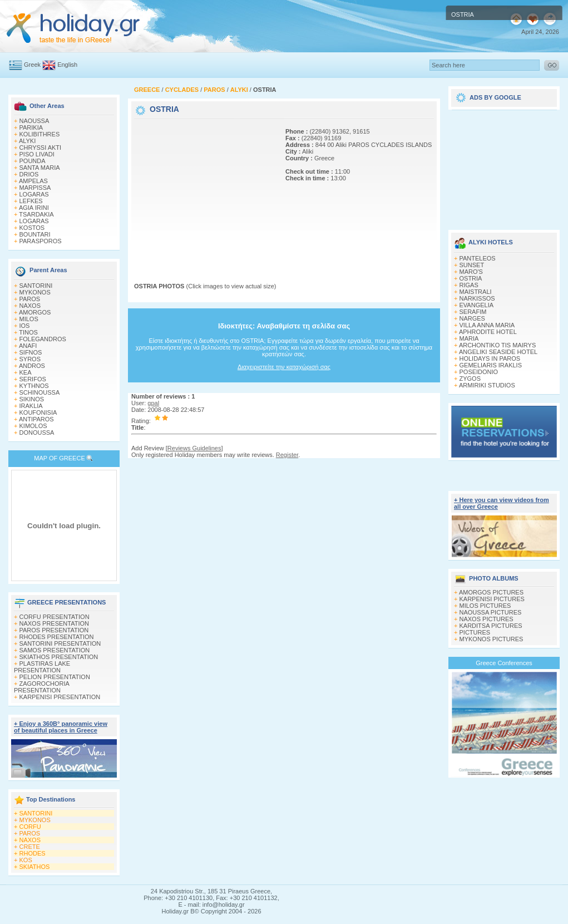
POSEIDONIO (479, 372)
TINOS (28, 332)
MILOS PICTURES (485, 606)
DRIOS (29, 174)
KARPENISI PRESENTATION (60, 697)
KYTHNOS (34, 386)
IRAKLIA (31, 406)
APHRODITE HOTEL (488, 332)
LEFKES (31, 201)
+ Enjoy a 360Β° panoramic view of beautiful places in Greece (61, 727)
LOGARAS (34, 194)
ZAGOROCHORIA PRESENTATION (41, 687)
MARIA (469, 338)
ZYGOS (470, 379)
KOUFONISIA (38, 412)
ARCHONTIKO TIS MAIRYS (497, 345)
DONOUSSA (37, 432)
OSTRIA (471, 278)
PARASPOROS (41, 241)
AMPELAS (33, 181)
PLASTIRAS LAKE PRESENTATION (42, 667)
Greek (32, 65)
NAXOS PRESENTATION (55, 623)
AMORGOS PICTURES (491, 592)
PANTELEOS (478, 258)
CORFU (30, 827)
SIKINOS (32, 399)
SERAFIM (473, 312)
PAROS (30, 299)
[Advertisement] (204, 191)
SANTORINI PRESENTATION (60, 643)
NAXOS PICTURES (486, 619)
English (67, 65)
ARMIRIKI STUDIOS (487, 385)
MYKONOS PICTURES (492, 639)
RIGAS (469, 285)
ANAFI (28, 346)
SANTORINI (36, 286)
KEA (26, 372)
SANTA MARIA (40, 168)
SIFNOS (31, 352)
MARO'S (471, 272)
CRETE (30, 847)
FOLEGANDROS (43, 339)
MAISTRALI (476, 292)
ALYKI (27, 141)
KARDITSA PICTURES (491, 626)
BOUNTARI (35, 234)
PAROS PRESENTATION (54, 630)
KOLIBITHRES (40, 134)
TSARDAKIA (36, 214)
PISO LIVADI (37, 154)
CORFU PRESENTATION (55, 617)
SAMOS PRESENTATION (55, 650)
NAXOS (30, 306)
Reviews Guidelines (194, 448)
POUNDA (33, 161)
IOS (25, 326)
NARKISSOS (477, 298)
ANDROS (32, 366)
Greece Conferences (504, 663)
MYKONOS (35, 292)
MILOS (29, 319)
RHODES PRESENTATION (57, 637)
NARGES (472, 318)
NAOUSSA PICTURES (491, 612)
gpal (153, 403)
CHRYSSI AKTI (41, 148)
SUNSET (472, 265)
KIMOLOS (33, 426)
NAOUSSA (34, 121)
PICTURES (475, 632)
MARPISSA (35, 188)
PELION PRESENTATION (55, 677)
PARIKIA (31, 127)
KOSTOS (32, 228)
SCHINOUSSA (40, 392)
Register (287, 455)
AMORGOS (35, 312)
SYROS (30, 359)
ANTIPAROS (36, 419)
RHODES (33, 853)
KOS (26, 860)
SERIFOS (33, 379)
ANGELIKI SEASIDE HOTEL (498, 352)
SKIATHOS (35, 867)
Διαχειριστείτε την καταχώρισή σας (284, 367)
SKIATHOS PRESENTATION (59, 657)
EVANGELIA (477, 305)
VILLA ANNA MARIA (487, 325)
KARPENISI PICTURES (492, 599)
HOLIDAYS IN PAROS (490, 358)
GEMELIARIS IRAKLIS (491, 365)
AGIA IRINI (34, 208)
